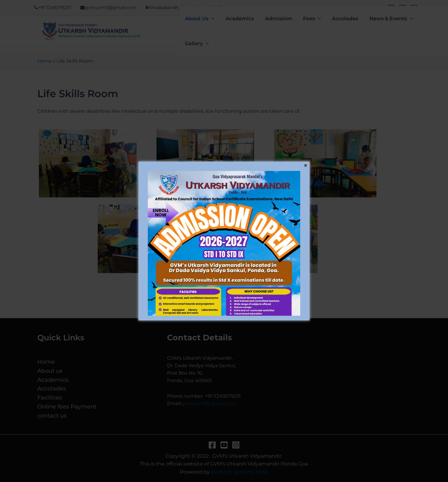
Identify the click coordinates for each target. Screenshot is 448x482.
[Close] (306, 166)
